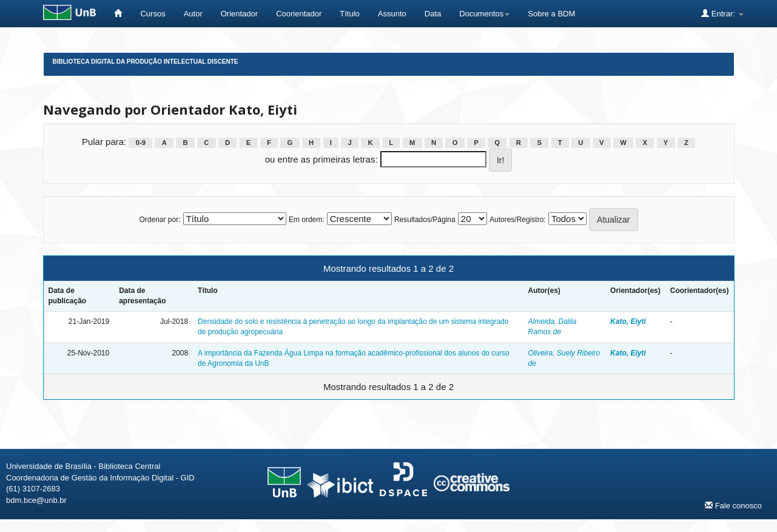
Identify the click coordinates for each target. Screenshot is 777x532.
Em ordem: (307, 220)
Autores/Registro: (518, 220)
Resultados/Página (425, 220)
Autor (193, 14)
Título (350, 14)
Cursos (153, 14)
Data (433, 14)
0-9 (141, 143)
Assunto (392, 14)
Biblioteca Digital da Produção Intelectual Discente (146, 62)
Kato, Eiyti (628, 322)
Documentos (484, 14)
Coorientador (299, 14)
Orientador (239, 14)
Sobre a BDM (551, 14)
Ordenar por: (160, 220)
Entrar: (722, 13)
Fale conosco (733, 505)
